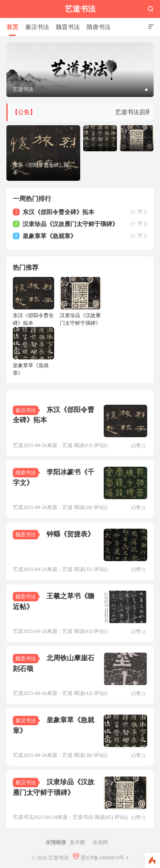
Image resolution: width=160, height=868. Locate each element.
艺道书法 (80, 9)
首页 (12, 27)
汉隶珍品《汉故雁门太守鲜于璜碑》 (70, 224)
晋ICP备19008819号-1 (101, 858)
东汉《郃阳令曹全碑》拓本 (58, 212)
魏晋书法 (68, 27)
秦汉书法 (37, 27)
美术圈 (77, 842)
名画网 (100, 842)
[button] (146, 90)
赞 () (139, 212)
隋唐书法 (99, 27)
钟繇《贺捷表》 (70, 534)
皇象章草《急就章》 (49, 236)
